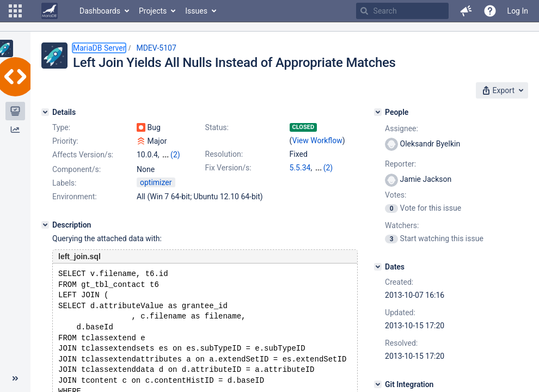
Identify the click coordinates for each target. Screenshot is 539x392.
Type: (61, 127)
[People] (378, 112)
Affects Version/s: (83, 155)
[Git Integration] (378, 384)
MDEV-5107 (156, 48)
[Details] (45, 112)
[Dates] (378, 267)
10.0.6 (325, 168)
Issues (196, 11)
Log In (518, 11)
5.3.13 (300, 179)
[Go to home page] (50, 11)
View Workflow (317, 140)
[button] (15, 11)
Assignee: (402, 128)
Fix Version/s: (228, 168)
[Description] (45, 234)
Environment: (75, 206)
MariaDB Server (99, 48)
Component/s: (76, 169)
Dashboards (100, 11)
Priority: (65, 141)
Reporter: (400, 164)
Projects (153, 11)
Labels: (64, 192)
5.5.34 (300, 168)
